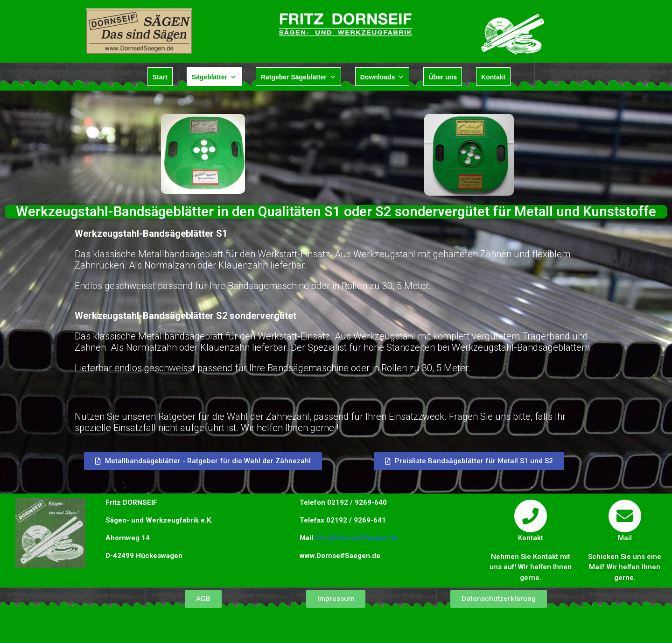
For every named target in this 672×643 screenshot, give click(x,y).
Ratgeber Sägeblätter (298, 77)
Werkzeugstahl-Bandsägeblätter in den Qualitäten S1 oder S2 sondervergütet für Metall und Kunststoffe (336, 212)
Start (160, 77)
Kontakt (493, 77)
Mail (625, 538)
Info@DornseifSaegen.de (357, 538)
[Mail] (625, 516)
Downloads (382, 77)
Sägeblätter (214, 77)
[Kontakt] (531, 516)
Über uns (443, 77)
